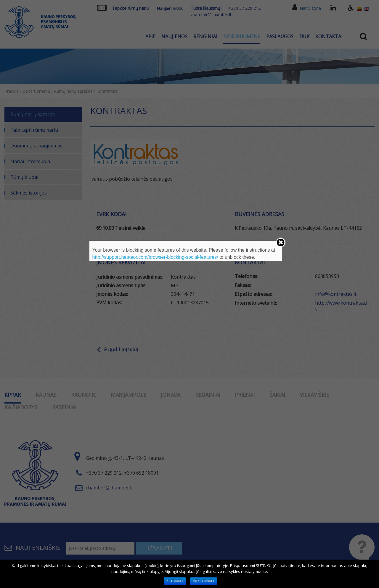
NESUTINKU (204, 581)
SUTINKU (175, 581)
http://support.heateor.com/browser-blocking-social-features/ (155, 257)
